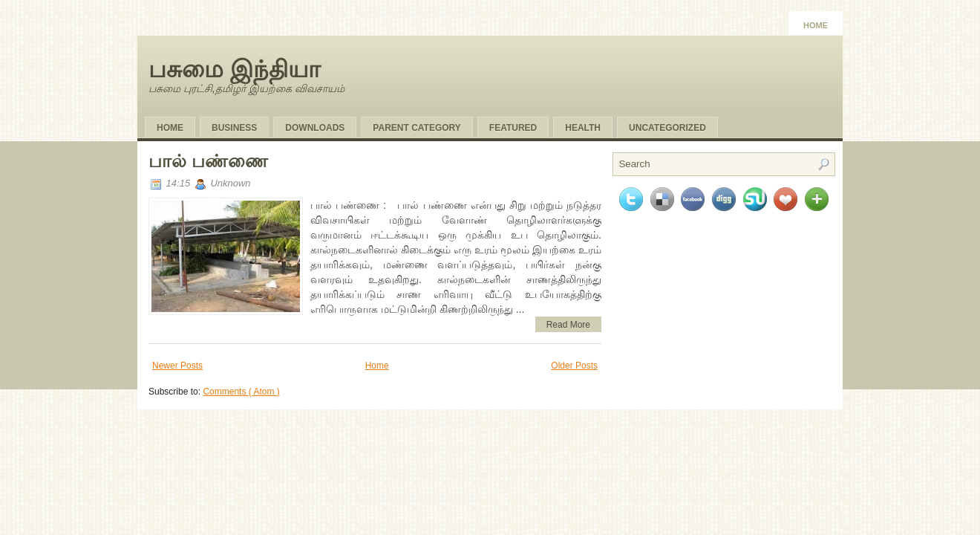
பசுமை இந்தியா (235, 69)
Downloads (315, 128)
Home (816, 25)
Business (234, 128)
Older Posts (574, 366)
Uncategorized (667, 128)
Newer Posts (177, 366)
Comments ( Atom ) (241, 392)
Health (583, 128)
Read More (568, 325)
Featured (513, 128)
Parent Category (416, 128)
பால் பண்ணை (208, 161)
